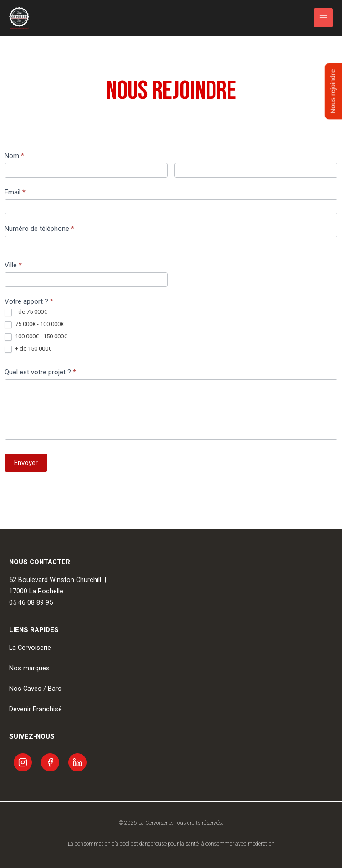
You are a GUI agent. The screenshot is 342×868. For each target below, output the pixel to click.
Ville (13, 265)
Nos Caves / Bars (35, 689)
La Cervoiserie (30, 648)
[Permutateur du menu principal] (323, 18)
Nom (14, 156)
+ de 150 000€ (28, 349)
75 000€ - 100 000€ (34, 324)
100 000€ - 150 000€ (36, 337)
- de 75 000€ (26, 312)
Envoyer (26, 463)
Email (15, 192)
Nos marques (29, 668)
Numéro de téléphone (39, 229)
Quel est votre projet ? (40, 372)
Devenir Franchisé (36, 709)
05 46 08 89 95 (31, 602)
